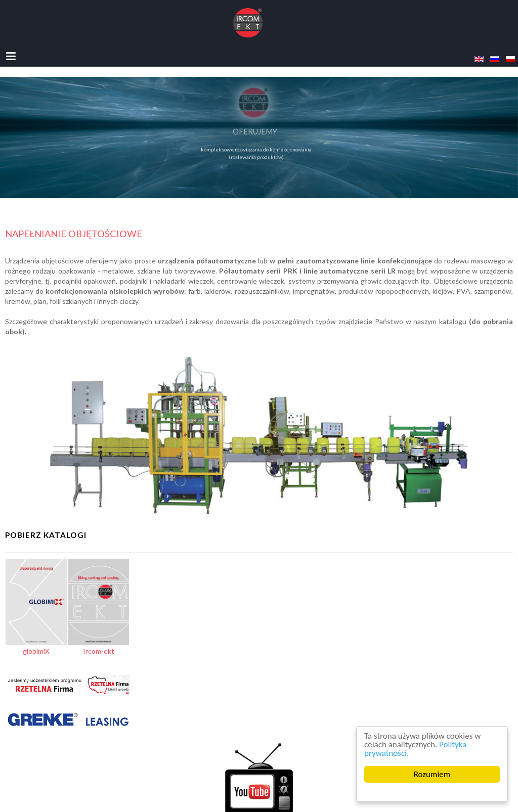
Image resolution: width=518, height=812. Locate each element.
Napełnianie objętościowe (74, 234)
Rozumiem (432, 774)
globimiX (36, 651)
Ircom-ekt (99, 651)
